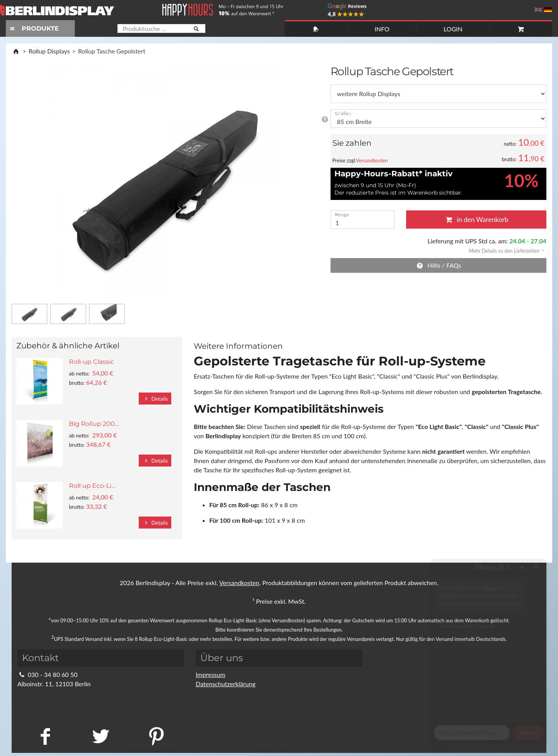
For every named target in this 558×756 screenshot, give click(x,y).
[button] (504, 250)
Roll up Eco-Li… (92, 486)
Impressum (210, 674)
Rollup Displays (49, 51)
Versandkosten (372, 160)
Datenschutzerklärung (226, 684)
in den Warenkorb (476, 220)
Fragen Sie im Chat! (517, 739)
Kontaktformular (45, 702)
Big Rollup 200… (94, 424)
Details (155, 399)
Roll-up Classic (91, 362)
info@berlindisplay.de (52, 693)
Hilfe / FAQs (438, 265)
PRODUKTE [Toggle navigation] (33, 28)
